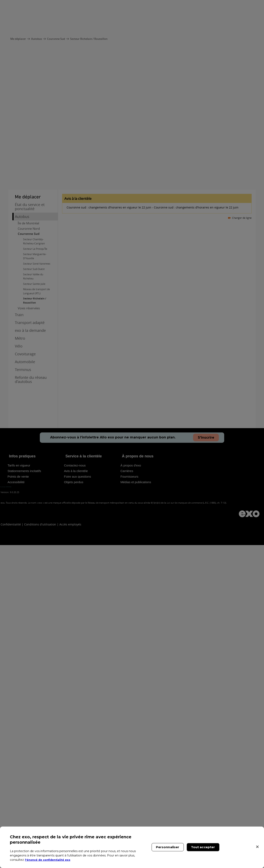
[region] (132, 847)
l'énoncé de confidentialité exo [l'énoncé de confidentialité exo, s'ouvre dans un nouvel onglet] (50, 860)
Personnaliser (168, 847)
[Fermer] (257, 847)
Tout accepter (203, 847)
